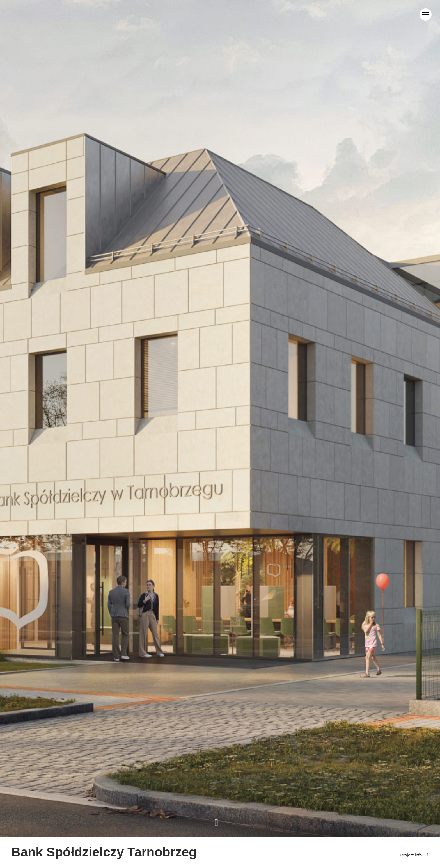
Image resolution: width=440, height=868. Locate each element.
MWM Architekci (30, 15)
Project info (411, 855)
